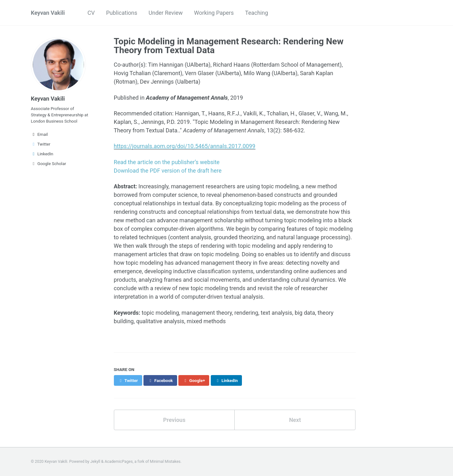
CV (91, 13)
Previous (174, 420)
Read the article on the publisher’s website (167, 162)
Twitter (41, 144)
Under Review (166, 13)
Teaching (257, 13)
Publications (122, 13)
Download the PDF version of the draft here (168, 171)
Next (295, 420)
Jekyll (95, 462)
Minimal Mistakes (165, 462)
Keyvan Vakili (48, 13)
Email (39, 134)
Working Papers (214, 13)
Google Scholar (48, 163)
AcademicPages (118, 462)
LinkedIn (42, 154)
